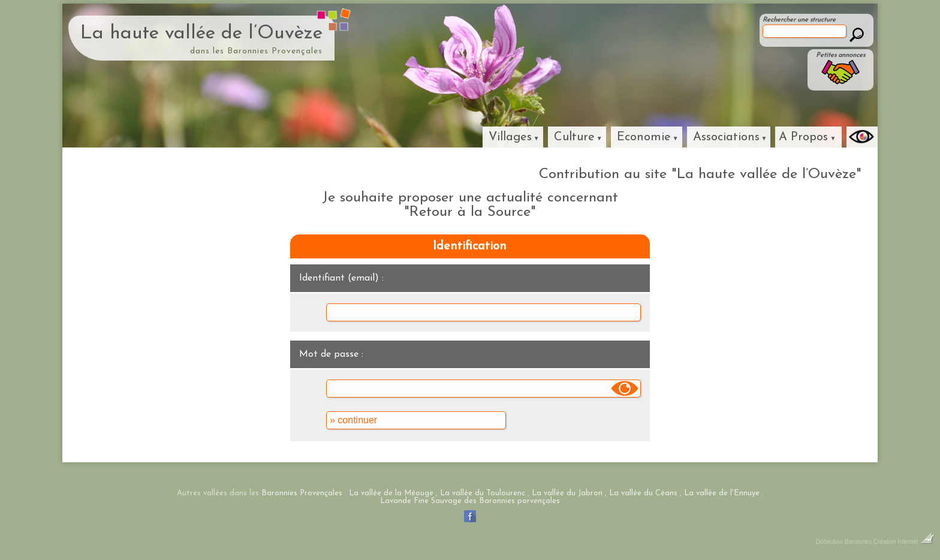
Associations (726, 137)
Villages (510, 137)
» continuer (353, 420)
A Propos (803, 137)
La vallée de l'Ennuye (722, 493)
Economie (644, 137)
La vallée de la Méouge (391, 493)
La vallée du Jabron (567, 493)
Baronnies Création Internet (889, 542)
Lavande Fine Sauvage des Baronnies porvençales (470, 501)
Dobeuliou (829, 542)
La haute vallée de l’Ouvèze (201, 34)
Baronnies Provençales (302, 493)
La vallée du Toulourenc (483, 493)
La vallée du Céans (643, 493)
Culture (574, 137)
